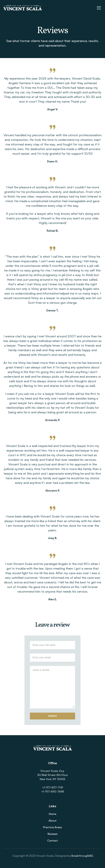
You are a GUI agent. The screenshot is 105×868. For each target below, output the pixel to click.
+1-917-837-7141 (53, 787)
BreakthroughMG (82, 856)
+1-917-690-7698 (53, 792)
